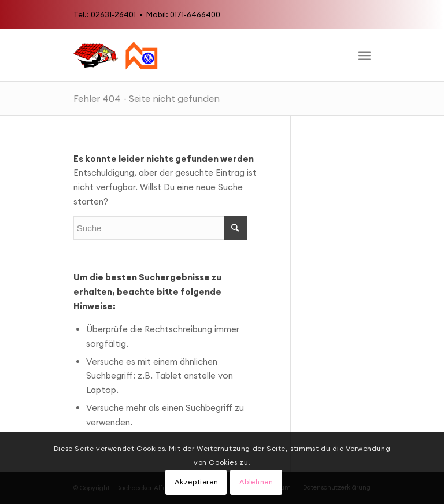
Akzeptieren (197, 482)
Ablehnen (256, 482)
